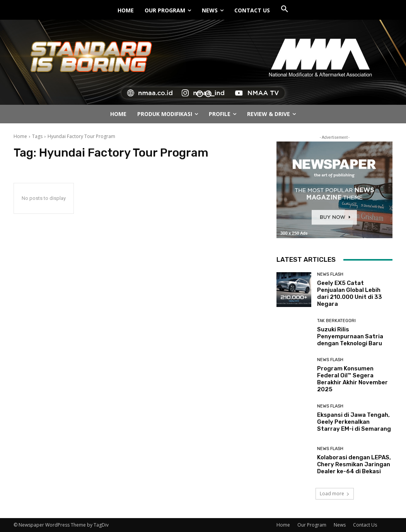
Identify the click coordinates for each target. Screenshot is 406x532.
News (340, 525)
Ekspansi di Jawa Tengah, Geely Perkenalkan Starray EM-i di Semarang (354, 422)
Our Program (312, 525)
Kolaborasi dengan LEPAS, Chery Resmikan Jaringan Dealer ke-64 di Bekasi (354, 464)
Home (20, 136)
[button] (285, 9)
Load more (335, 494)
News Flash (330, 274)
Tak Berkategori (336, 321)
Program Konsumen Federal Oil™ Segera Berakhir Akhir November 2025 (352, 379)
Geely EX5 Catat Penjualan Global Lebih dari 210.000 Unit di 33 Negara (350, 293)
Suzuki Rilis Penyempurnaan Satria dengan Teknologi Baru (350, 336)
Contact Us (365, 525)
